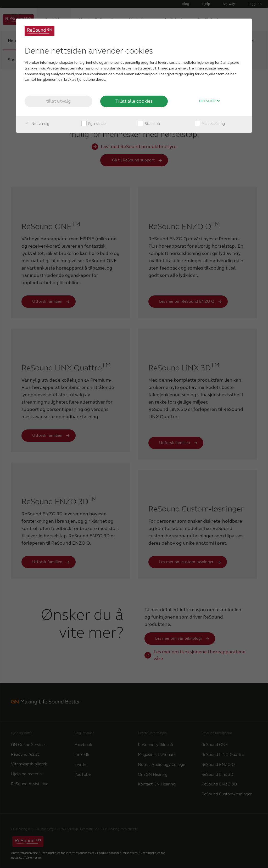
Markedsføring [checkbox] (210, 124)
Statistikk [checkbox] (149, 124)
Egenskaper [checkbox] (94, 124)
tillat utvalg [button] (58, 101)
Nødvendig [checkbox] (37, 124)
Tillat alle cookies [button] (134, 101)
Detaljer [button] (210, 101)
